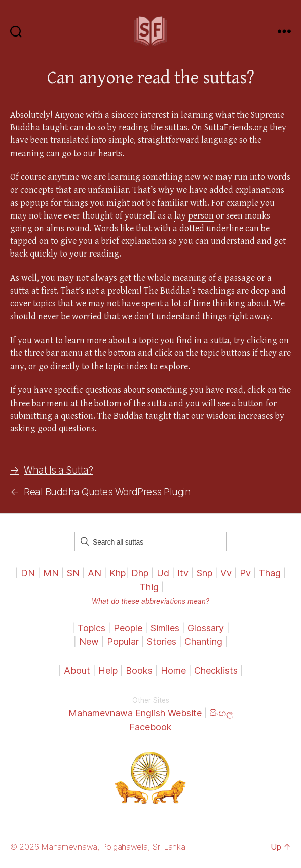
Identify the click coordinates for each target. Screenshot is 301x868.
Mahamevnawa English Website (135, 713)
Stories (162, 642)
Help (108, 671)
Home (173, 671)
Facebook (150, 727)
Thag (270, 573)
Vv (226, 573)
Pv (245, 573)
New (89, 642)
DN (28, 573)
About (78, 671)
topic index (127, 366)
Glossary (206, 628)
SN (73, 573)
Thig (149, 587)
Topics (91, 628)
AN (95, 573)
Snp (204, 573)
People (128, 628)
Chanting (203, 642)
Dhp (140, 573)
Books (139, 671)
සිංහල (221, 713)
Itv (183, 573)
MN (51, 573)
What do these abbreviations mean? (150, 601)
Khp (118, 573)
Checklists (216, 671)
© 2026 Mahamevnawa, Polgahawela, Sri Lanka (98, 847)
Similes (165, 628)
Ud (163, 573)
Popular (123, 642)
